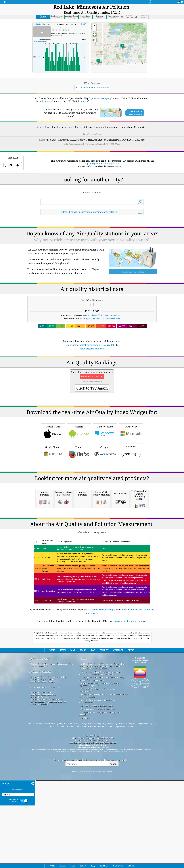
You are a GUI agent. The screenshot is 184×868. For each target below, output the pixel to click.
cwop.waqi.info (85, 785)
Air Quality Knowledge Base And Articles (48, 770)
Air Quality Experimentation (43, 773)
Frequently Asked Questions (45, 780)
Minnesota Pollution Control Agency (93, 834)
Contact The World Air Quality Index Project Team (52, 757)
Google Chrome (53, 480)
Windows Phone (105, 459)
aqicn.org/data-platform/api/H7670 (103, 158)
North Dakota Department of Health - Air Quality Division (93, 836)
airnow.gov (47, 96)
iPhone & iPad (53, 459)
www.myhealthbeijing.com (128, 714)
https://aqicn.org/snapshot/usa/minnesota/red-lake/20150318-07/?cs (92, 139)
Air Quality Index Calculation (43, 788)
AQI (44, 19)
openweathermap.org (101, 93)
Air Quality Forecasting (41, 790)
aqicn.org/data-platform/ (92, 343)
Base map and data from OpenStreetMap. (98, 802)
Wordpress (105, 480)
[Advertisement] (92, 366)
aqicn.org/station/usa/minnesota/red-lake (103, 313)
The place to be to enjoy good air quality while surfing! (100, 807)
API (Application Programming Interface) (48, 795)
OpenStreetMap (134, 59)
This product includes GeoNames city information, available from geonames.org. (101, 772)
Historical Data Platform (41, 797)
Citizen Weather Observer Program (96, 782)
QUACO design (87, 811)
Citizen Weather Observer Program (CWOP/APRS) (93, 831)
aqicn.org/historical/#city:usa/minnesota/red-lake (103, 310)
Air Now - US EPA (93, 829)
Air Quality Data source (41, 786)
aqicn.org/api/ (120, 161)
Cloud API (131, 480)
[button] (98, 56)
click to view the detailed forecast (92, 82)
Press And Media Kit (40, 760)
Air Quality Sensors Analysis (43, 775)
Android (79, 459)
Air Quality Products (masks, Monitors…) (48, 793)
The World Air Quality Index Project (140, 755)
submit (114, 857)
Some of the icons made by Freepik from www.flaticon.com (97, 795)
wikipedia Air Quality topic (101, 703)
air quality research (40, 765)
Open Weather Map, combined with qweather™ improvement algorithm (100, 778)
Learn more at (135, 108)
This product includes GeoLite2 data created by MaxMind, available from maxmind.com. (100, 766)
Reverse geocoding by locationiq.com (97, 799)
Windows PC (131, 459)
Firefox (79, 480)
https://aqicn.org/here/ (92, 129)
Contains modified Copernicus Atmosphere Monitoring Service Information (103, 789)
